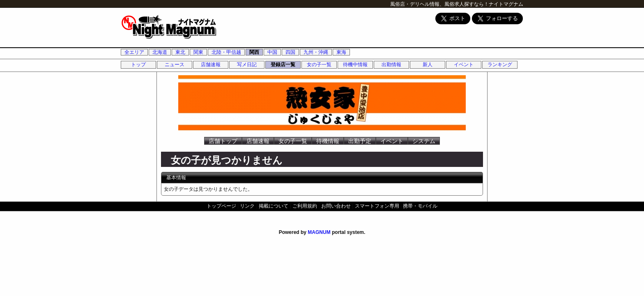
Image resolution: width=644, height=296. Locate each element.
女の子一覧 (319, 65)
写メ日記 (247, 65)
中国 (272, 52)
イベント (464, 65)
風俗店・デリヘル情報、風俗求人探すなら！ (439, 4)
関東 (198, 52)
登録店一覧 (283, 65)
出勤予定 (360, 141)
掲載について (274, 206)
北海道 (160, 52)
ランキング (500, 65)
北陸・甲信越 (226, 52)
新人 (428, 65)
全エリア (134, 52)
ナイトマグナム (506, 4)
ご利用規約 (305, 206)
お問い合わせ (336, 206)
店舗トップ (223, 141)
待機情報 (328, 141)
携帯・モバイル (420, 206)
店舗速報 (211, 65)
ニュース (175, 65)
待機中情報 (355, 65)
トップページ (221, 206)
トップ (138, 65)
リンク (247, 206)
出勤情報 (391, 65)
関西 (254, 52)
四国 (290, 52)
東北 (180, 52)
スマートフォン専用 (377, 206)
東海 (341, 52)
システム (424, 141)
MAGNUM (319, 232)
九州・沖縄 (316, 52)
